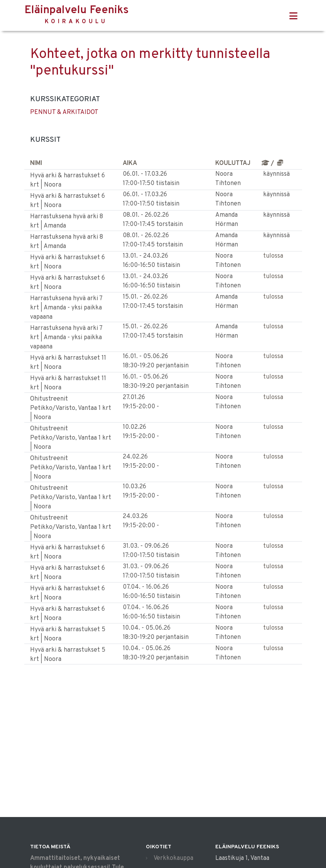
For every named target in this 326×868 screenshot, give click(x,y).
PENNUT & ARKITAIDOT (64, 112)
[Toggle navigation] (293, 16)
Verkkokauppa (173, 858)
